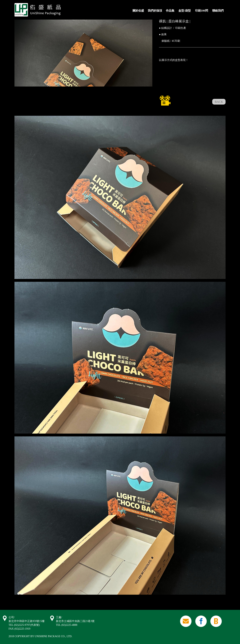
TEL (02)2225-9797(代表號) (24, 625)
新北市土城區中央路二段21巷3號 (75, 621)
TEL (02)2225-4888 (67, 625)
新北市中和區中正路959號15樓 (27, 621)
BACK (219, 102)
